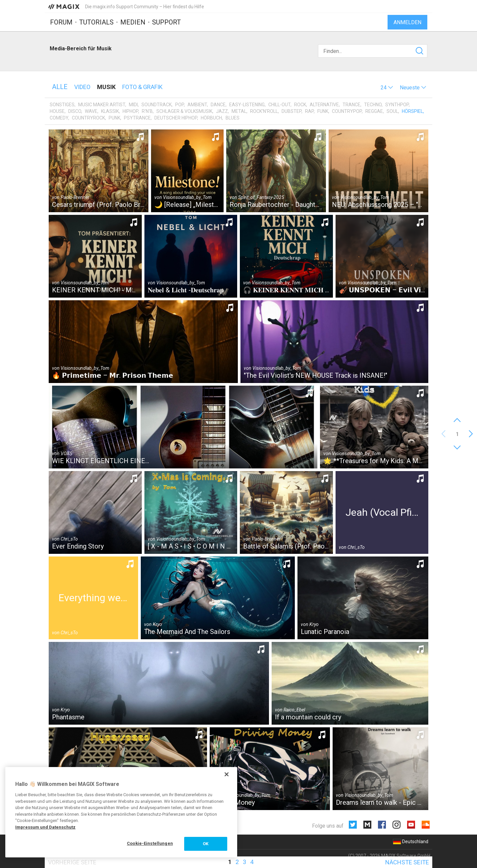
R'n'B (147, 111)
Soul (392, 111)
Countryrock (88, 118)
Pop (180, 105)
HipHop (130, 111)
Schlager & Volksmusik (184, 111)
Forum (61, 22)
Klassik (110, 111)
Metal (239, 111)
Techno (373, 105)
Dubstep (291, 111)
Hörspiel (412, 111)
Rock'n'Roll (264, 111)
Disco (75, 111)
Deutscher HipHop (176, 118)
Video (82, 87)
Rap (309, 111)
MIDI (133, 105)
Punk (114, 118)
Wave (91, 111)
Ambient (197, 105)
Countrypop (347, 111)
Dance (218, 105)
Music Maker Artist (102, 105)
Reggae (374, 111)
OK (206, 844)
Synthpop (397, 105)
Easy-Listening (247, 105)
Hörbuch (211, 118)
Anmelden (407, 22)
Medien (133, 22)
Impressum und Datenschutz (45, 827)
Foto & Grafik (142, 87)
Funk (323, 111)
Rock (300, 105)
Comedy (59, 118)
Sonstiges (62, 105)
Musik (106, 87)
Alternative (324, 105)
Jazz (222, 111)
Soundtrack (157, 105)
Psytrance (137, 118)
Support (166, 22)
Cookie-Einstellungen (150, 843)
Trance (351, 105)
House (57, 111)
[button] (387, 88)
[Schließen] (227, 774)
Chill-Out (279, 105)
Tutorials (96, 22)
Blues (233, 118)
